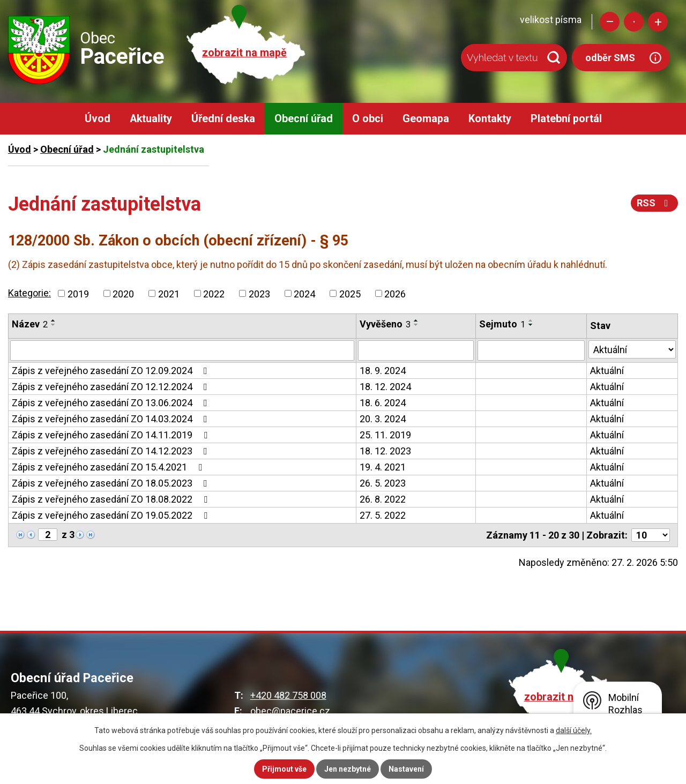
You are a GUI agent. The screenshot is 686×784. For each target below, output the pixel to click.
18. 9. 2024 (383, 371)
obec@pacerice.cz (290, 711)
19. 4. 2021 (383, 467)
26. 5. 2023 (383, 483)
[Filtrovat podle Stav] (632, 349)
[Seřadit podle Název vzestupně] (54, 320)
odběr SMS (610, 58)
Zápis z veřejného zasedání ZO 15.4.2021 (109, 467)
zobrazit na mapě (244, 53)
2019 (78, 293)
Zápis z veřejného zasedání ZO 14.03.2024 (112, 419)
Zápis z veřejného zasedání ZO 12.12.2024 (112, 387)
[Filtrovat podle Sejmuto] (531, 350)
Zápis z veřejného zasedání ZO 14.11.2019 (112, 435)
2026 (395, 293)
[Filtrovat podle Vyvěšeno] (416, 350)
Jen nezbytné (348, 769)
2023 (259, 293)
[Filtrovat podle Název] (182, 350)
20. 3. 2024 (383, 419)
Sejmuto (502, 324)
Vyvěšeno (385, 324)
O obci (368, 119)
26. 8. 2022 (383, 499)
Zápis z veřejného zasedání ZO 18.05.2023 (112, 483)
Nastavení (406, 769)
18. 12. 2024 (385, 387)
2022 (214, 293)
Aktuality (151, 119)
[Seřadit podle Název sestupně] (54, 325)
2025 (350, 293)
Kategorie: (29, 293)
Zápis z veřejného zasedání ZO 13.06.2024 (112, 403)
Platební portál (566, 119)
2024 (304, 293)
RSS (655, 203)
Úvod (98, 119)
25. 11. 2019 (385, 435)
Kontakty (490, 119)
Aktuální (607, 371)
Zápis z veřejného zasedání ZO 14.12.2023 (112, 451)
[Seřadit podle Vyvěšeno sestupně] (416, 325)
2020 (123, 293)
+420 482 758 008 (288, 695)
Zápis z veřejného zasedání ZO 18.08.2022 (112, 499)
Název (30, 324)
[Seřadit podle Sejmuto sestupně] (531, 325)
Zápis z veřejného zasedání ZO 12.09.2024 (112, 371)
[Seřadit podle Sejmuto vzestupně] (531, 320)
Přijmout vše (284, 769)
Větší (658, 22)
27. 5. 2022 (383, 515)
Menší (610, 22)
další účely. (574, 730)
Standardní (634, 22)
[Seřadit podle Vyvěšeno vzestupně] (416, 320)
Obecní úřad (304, 119)
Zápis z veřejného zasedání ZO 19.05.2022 (112, 515)
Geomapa (426, 119)
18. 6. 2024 (383, 403)
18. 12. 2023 (385, 451)
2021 (169, 293)
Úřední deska (223, 119)
